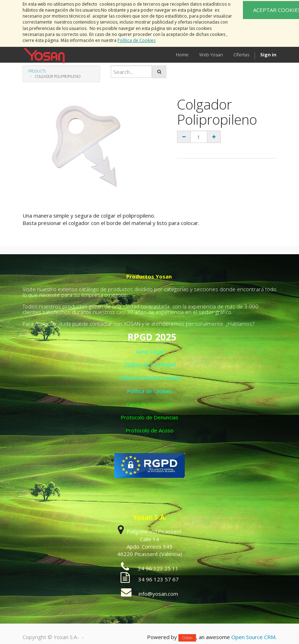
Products (37, 71)
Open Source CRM (253, 637)
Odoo (187, 637)
